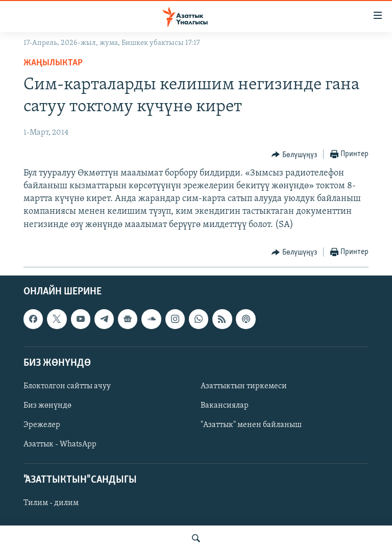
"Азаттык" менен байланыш (251, 425)
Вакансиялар (225, 406)
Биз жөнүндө (47, 406)
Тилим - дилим (51, 503)
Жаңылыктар (53, 63)
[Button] (294, 155)
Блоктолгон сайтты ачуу (67, 386)
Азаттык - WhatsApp (60, 444)
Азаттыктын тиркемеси (244, 386)
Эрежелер (42, 425)
